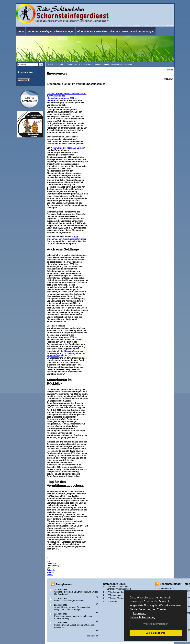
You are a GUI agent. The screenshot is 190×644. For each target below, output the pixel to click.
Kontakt (119, 26)
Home (21, 31)
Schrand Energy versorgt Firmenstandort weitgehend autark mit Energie (72, 608)
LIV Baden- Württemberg (117, 592)
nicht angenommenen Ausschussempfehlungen (67, 238)
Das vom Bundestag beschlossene (63, 94)
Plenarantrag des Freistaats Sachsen (68, 148)
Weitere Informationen (156, 624)
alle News (92, 636)
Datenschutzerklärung (142, 617)
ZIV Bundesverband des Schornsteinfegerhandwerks (119, 588)
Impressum (140, 613)
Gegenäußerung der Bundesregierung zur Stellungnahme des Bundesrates (66, 353)
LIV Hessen (112, 601)
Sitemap (169, 26)
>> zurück (169, 70)
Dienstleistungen (64, 31)
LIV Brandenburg (114, 595)
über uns (115, 31)
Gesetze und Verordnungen (138, 31)
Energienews (64, 584)
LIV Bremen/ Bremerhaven (118, 598)
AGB (163, 26)
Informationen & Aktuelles (92, 31)
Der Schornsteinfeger (39, 31)
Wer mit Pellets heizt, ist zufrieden (69, 601)
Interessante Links (114, 584)
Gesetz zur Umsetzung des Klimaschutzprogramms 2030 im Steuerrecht (67, 97)
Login (113, 26)
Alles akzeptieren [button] (156, 633)
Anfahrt (156, 26)
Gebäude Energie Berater (51, 572)
